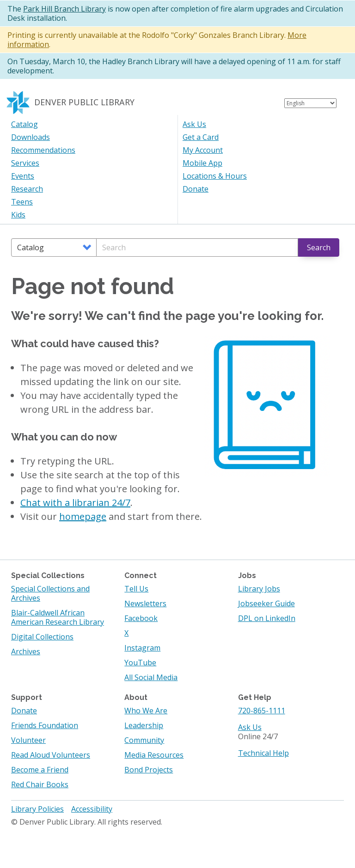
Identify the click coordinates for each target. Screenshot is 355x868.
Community (144, 740)
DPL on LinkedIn (267, 618)
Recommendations (43, 150)
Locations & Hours (215, 176)
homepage (83, 516)
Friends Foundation (45, 725)
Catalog (24, 124)
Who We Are (146, 711)
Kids (18, 215)
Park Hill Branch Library (64, 9)
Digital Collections (42, 637)
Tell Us (136, 589)
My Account (203, 150)
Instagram (142, 648)
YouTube (140, 663)
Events (23, 176)
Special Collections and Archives (50, 593)
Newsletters (145, 603)
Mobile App (202, 163)
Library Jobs (259, 589)
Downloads (31, 137)
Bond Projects (149, 770)
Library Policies (37, 809)
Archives (26, 651)
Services (25, 163)
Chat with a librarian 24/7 (75, 503)
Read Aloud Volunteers (51, 755)
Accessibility (92, 809)
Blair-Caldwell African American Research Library (58, 617)
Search (319, 247)
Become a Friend (40, 770)
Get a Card (201, 137)
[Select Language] (310, 103)
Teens (22, 202)
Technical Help (263, 753)
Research (27, 189)
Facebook (141, 618)
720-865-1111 (262, 711)
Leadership (144, 725)
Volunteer (28, 740)
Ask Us (194, 124)
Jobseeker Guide (266, 603)
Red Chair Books (40, 784)
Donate (196, 189)
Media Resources (154, 755)
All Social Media (151, 677)
